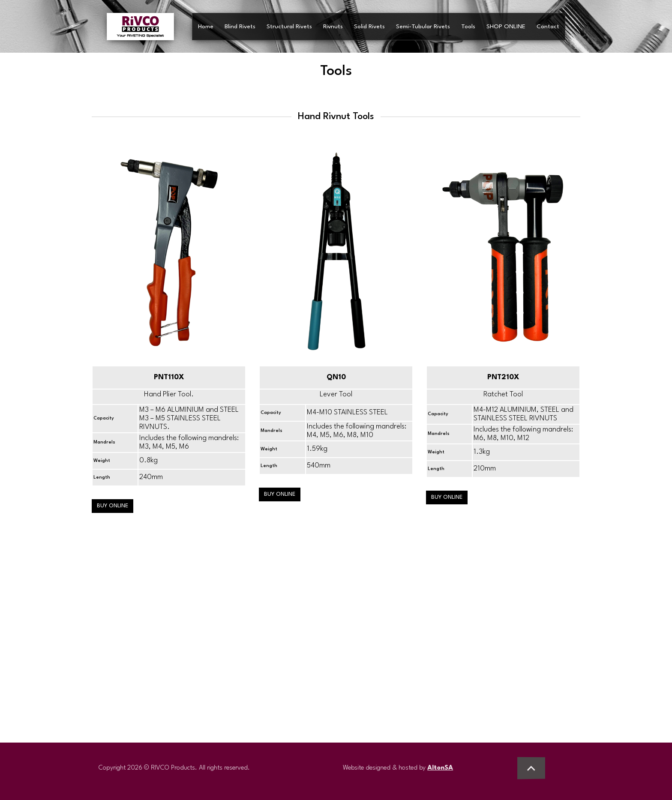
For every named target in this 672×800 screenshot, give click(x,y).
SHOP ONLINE (506, 27)
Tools (468, 27)
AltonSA (444, 768)
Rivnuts (333, 27)
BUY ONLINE (112, 506)
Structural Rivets (289, 27)
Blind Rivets (240, 27)
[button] (531, 768)
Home (206, 27)
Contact (548, 27)
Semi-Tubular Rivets (423, 27)
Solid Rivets (369, 27)
